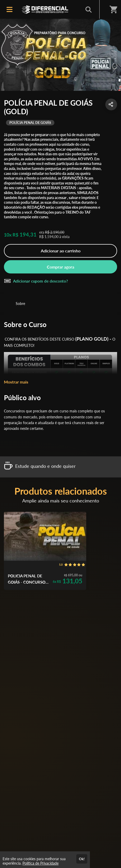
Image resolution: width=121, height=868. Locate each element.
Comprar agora (60, 267)
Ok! (82, 859)
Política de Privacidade (41, 863)
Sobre (20, 304)
